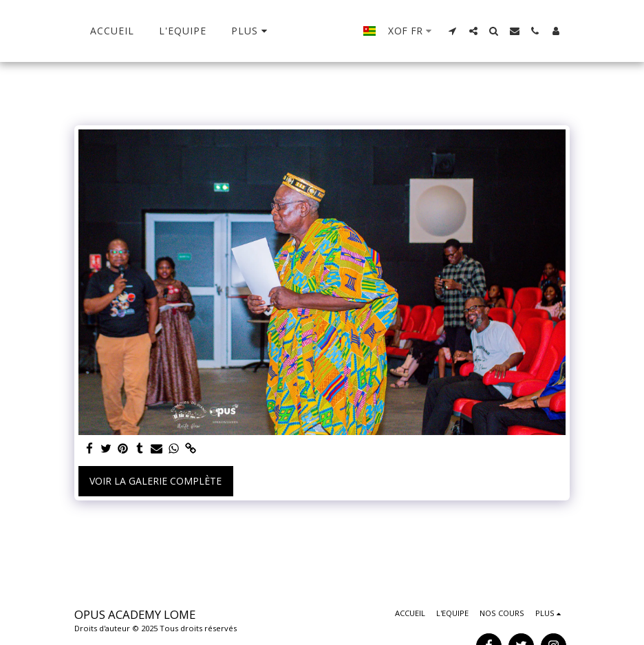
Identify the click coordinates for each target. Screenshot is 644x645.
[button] (471, 31)
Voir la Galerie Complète (155, 481)
